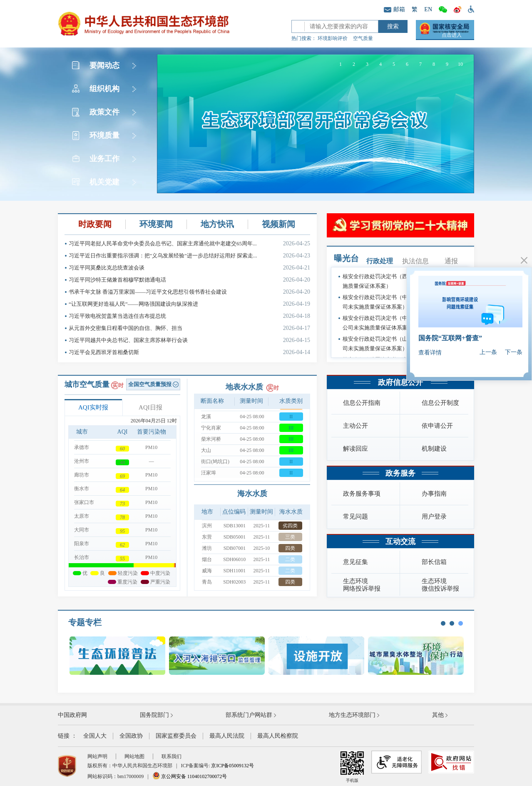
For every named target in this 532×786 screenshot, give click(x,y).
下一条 (514, 352)
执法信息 (415, 261)
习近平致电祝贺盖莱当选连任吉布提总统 (189, 316)
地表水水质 (244, 387)
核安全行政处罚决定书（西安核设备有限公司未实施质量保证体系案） (402, 281)
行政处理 (380, 261)
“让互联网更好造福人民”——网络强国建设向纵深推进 (189, 304)
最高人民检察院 (278, 736)
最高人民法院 (227, 736)
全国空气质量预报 (153, 384)
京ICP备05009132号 (232, 766)
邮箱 (394, 9)
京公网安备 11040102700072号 (190, 776)
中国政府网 (72, 715)
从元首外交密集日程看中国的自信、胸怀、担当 (189, 328)
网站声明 (97, 756)
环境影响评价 (333, 38)
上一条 (488, 352)
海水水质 (252, 494)
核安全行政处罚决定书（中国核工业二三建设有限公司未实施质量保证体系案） (402, 323)
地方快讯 (217, 224)
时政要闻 (95, 224)
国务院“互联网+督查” (450, 338)
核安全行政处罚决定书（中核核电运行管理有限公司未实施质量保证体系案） (402, 302)
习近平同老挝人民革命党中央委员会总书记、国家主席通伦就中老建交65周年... (189, 243)
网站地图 (134, 756)
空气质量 (363, 38)
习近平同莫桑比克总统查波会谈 (189, 268)
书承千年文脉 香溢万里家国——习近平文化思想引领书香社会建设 (189, 292)
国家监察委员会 (176, 736)
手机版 (352, 767)
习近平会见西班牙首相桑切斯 (189, 352)
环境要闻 (156, 224)
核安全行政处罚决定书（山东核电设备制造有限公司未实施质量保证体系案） (402, 344)
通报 (451, 261)
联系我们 (172, 756)
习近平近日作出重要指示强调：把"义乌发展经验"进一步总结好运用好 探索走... (189, 256)
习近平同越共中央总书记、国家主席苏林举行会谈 (189, 340)
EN (428, 9)
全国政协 (131, 736)
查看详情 (430, 353)
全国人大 (95, 736)
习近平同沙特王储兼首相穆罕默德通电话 (189, 280)
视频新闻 (278, 224)
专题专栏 (85, 622)
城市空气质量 (87, 384)
